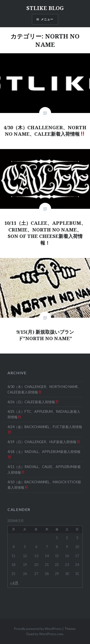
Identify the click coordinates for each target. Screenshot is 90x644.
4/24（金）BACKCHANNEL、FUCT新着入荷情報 (45, 429)
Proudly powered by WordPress (38, 629)
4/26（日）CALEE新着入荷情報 (33, 402)
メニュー (47, 19)
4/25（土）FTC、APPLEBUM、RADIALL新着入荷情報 (44, 414)
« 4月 (14, 583)
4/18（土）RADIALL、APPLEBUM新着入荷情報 (44, 454)
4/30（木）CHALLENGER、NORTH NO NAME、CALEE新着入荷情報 (44, 389)
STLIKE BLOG (45, 8)
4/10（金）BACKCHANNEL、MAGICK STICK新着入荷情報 (44, 485)
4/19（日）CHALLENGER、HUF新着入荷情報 (44, 442)
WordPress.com (51, 634)
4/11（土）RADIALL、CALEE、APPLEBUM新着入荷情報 (44, 469)
